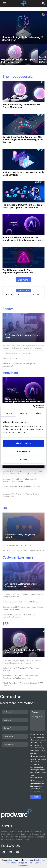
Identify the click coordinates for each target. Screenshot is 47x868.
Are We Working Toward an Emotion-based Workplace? (23, 550)
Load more (23, 280)
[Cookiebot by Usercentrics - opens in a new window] (33, 406)
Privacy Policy (36, 791)
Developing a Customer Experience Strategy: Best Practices (21, 585)
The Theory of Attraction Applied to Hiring (18, 545)
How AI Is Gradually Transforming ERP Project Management (21, 106)
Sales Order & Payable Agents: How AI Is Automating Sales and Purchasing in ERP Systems (23, 140)
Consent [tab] (8, 413)
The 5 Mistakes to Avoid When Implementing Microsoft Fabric (18, 271)
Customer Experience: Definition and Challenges (21, 602)
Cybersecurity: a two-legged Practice (16, 353)
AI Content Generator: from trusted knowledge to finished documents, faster (23, 239)
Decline (23, 460)
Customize (24, 451)
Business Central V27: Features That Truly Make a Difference (23, 174)
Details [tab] (24, 413)
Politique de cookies (26, 863)
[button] (43, 3)
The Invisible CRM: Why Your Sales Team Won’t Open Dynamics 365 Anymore (22, 206)
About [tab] (38, 413)
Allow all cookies (23, 443)
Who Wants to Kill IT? (10, 358)
